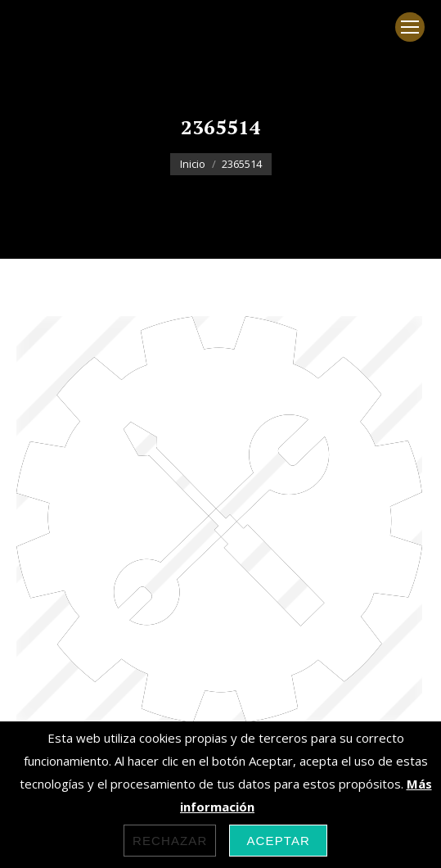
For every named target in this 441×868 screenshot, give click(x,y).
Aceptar (278, 841)
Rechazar (170, 841)
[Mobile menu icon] (410, 27)
